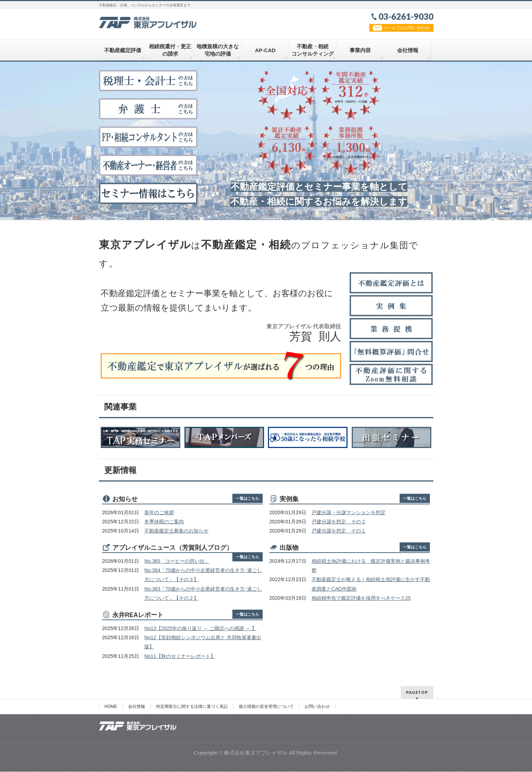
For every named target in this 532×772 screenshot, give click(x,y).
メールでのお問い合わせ (401, 28)
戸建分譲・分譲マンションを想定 (349, 513)
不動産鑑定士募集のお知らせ (176, 532)
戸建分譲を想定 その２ (339, 523)
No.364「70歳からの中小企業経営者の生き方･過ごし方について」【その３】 (203, 576)
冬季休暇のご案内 (164, 523)
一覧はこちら (248, 499)
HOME (111, 707)
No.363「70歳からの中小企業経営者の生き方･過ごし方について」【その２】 (203, 594)
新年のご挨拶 (159, 513)
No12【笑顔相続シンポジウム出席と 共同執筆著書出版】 (203, 643)
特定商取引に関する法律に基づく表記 (192, 707)
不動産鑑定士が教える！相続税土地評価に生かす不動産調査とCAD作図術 (371, 585)
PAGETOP (417, 693)
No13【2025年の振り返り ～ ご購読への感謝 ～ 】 (201, 629)
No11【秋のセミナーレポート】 (180, 657)
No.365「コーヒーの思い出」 (177, 562)
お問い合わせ (317, 707)
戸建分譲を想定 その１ (339, 532)
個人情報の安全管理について (266, 707)
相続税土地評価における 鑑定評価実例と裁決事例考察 (371, 567)
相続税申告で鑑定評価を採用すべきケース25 (361, 599)
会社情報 (137, 707)
